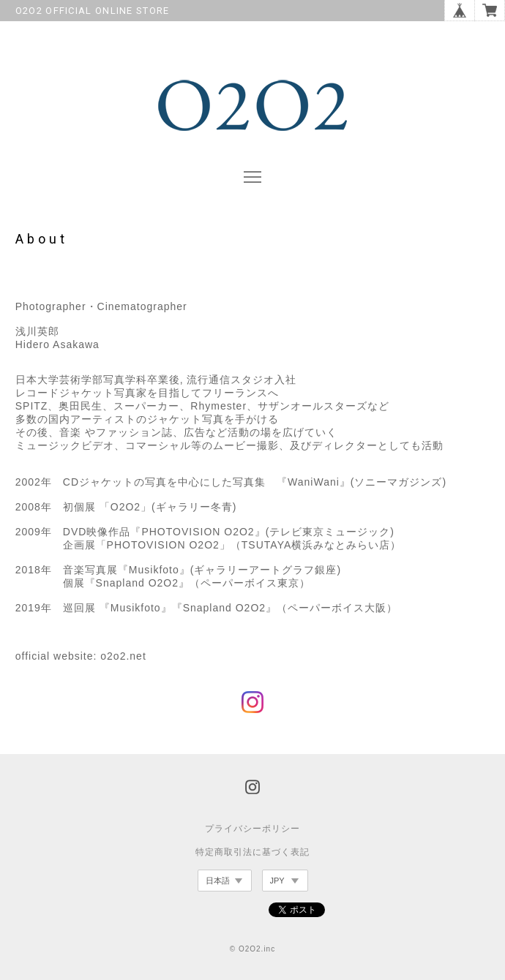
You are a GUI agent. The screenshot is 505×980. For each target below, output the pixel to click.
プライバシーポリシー (252, 829)
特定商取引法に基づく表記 (252, 852)
